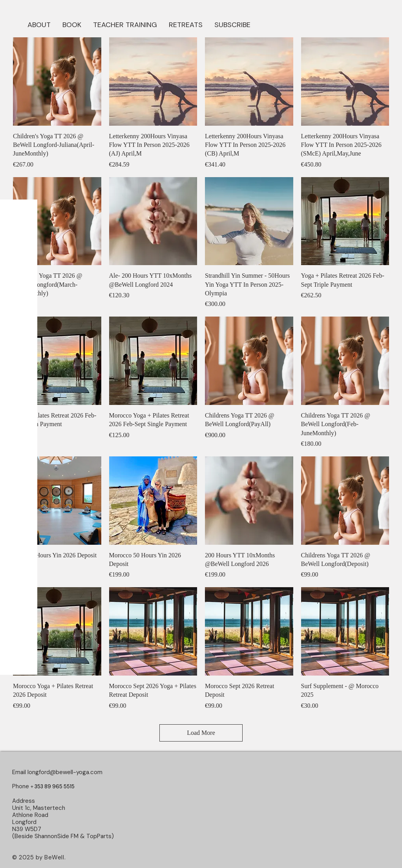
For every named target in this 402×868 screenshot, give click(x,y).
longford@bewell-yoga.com (65, 772)
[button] (72, 24)
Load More (201, 733)
